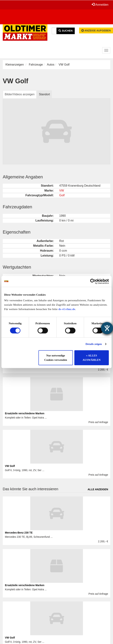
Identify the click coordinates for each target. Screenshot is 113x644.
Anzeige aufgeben (96, 30)
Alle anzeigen (98, 489)
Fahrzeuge (36, 65)
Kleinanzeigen (15, 65)
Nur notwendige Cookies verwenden (56, 358)
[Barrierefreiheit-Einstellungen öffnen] (107, 328)
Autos (51, 65)
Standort (44, 94)
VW (62, 191)
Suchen (66, 31)
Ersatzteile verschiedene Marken (25, 413)
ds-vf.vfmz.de (67, 309)
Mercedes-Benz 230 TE (19, 533)
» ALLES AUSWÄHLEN (91, 358)
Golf (62, 195)
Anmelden (100, 5)
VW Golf (10, 466)
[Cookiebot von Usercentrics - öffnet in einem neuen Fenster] (93, 281)
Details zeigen (94, 344)
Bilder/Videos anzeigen (20, 94)
